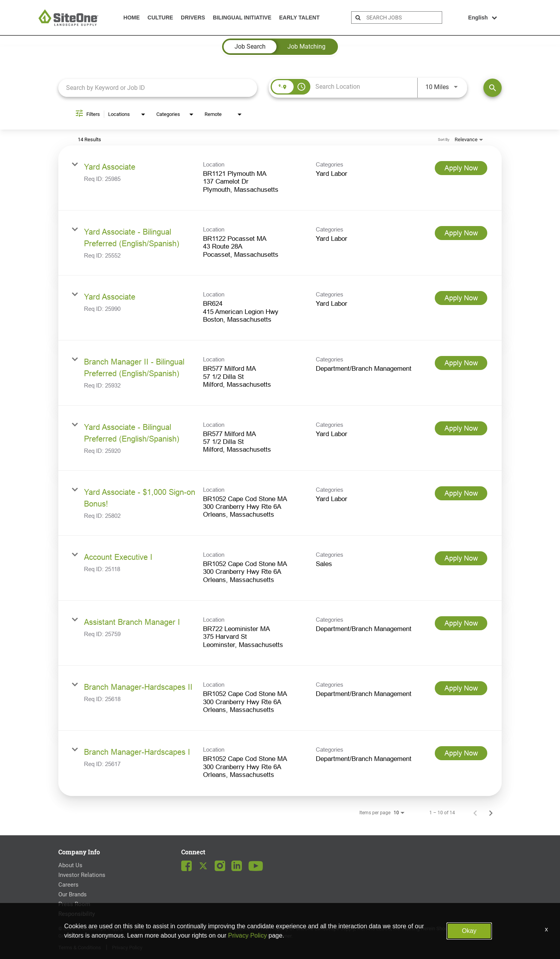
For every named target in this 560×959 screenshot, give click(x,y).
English (483, 18)
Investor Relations (82, 875)
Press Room (74, 904)
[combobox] (158, 88)
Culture (160, 18)
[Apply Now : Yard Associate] (461, 168)
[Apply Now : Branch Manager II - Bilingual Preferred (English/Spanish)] (461, 363)
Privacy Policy (127, 948)
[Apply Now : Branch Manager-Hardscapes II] (461, 688)
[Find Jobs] (493, 88)
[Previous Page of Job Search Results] (475, 813)
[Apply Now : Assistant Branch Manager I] (461, 623)
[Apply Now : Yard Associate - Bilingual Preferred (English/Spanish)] (461, 233)
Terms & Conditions (80, 948)
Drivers (193, 18)
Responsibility (77, 914)
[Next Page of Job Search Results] (491, 813)
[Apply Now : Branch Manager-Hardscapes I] (461, 753)
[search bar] (403, 18)
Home (131, 18)
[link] (280, 178)
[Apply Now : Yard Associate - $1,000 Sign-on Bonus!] (461, 493)
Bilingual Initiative (242, 18)
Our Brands (73, 894)
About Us (70, 865)
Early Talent (299, 18)
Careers (68, 885)
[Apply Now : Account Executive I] (461, 558)
